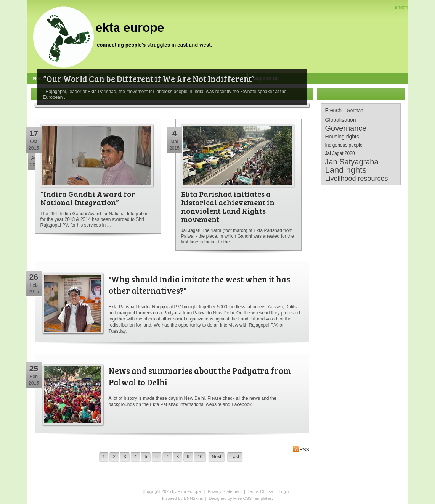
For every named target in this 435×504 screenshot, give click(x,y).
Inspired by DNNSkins (183, 498)
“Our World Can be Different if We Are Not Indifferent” (149, 79)
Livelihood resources (357, 179)
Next (217, 457)
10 (200, 457)
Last (235, 457)
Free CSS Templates (253, 498)
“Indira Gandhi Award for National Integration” (88, 198)
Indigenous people (344, 145)
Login (284, 491)
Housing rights (342, 137)
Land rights (346, 170)
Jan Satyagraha (352, 162)
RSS (301, 449)
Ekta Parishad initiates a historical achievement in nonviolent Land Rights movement (228, 206)
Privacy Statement (225, 491)
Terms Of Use (260, 491)
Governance (346, 128)
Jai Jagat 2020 (340, 153)
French (334, 110)
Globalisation (341, 120)
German (355, 111)
